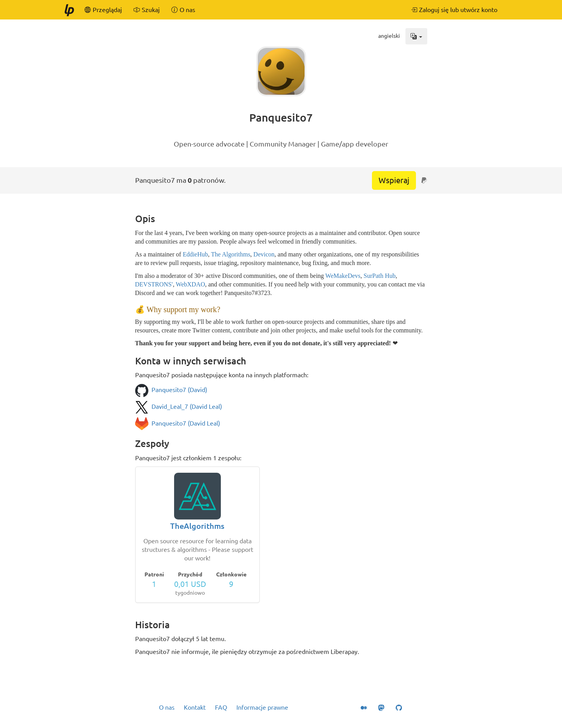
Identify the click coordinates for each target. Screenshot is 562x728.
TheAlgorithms (197, 526)
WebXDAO (190, 284)
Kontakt (195, 707)
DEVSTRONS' (154, 284)
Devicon (264, 254)
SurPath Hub (380, 276)
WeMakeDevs (343, 276)
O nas (167, 707)
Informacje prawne (262, 707)
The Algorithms (231, 254)
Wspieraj (394, 180)
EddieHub (195, 254)
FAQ (221, 707)
